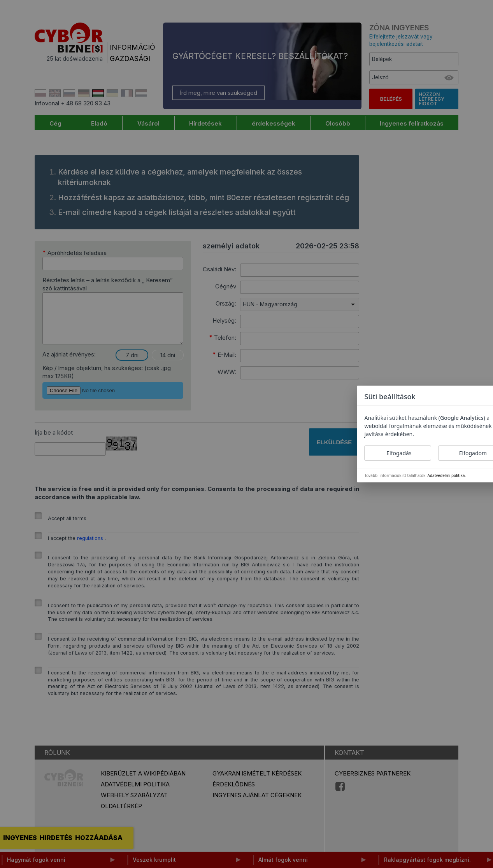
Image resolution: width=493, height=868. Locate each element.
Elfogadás (399, 453)
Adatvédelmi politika (446, 475)
